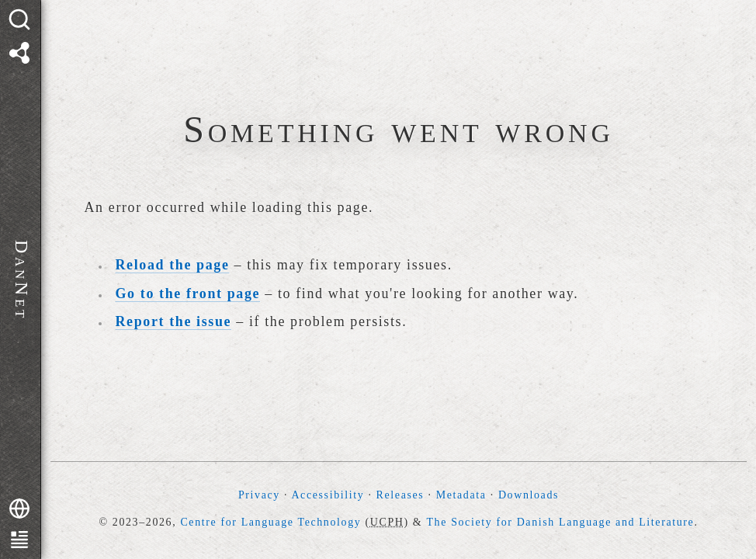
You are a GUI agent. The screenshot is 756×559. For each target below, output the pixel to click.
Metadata (461, 495)
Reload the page (173, 265)
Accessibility (328, 495)
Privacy (259, 495)
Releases (401, 495)
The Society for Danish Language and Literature (560, 522)
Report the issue (174, 321)
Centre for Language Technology (270, 522)
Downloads (529, 495)
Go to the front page (188, 293)
